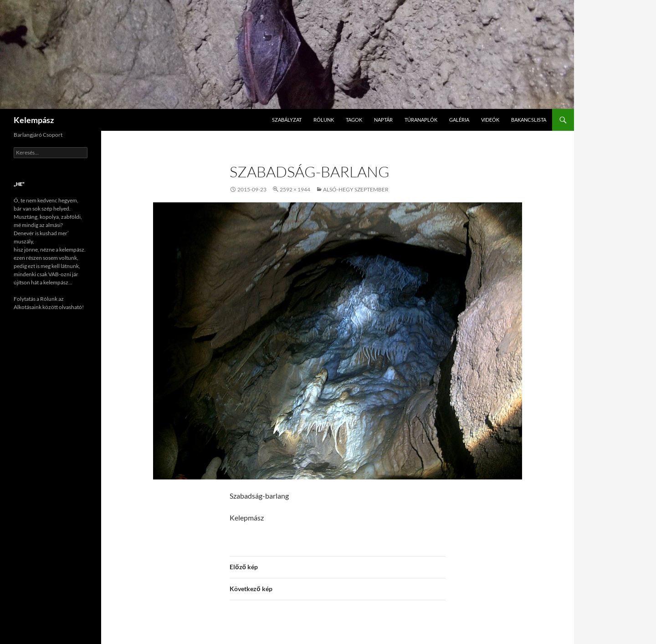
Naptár (383, 120)
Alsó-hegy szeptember (356, 189)
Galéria (459, 120)
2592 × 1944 (295, 189)
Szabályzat (287, 120)
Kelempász (34, 120)
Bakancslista (529, 120)
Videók (490, 120)
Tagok (354, 120)
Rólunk (324, 120)
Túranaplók (421, 120)
